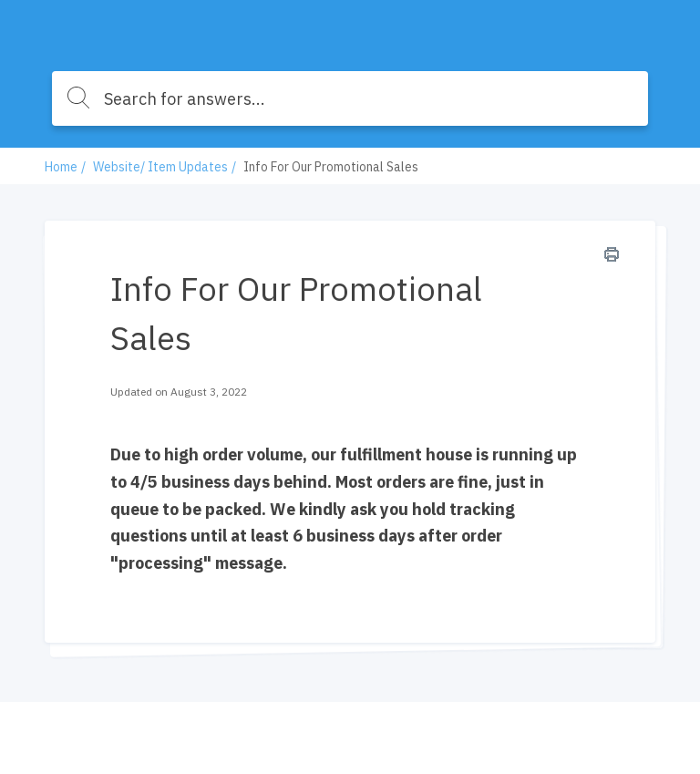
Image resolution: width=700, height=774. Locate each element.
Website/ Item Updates (160, 167)
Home (61, 167)
